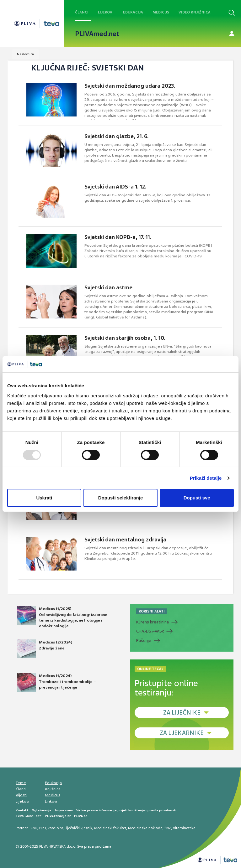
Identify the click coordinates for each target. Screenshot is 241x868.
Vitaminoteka (184, 828)
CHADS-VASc (150, 631)
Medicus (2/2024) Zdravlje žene (45, 649)
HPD (43, 828)
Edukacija (133, 12)
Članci (82, 12)
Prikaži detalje (206, 478)
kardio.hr (55, 828)
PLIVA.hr (80, 816)
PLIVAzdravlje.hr (58, 816)
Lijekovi (106, 12)
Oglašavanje (42, 810)
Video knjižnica (195, 12)
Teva (20, 816)
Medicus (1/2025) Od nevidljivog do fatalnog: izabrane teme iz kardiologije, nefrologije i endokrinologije (62, 617)
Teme (21, 783)
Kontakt (22, 810)
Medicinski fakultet (110, 828)
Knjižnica (53, 789)
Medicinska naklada (145, 828)
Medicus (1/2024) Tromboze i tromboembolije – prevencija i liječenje (56, 682)
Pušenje (144, 641)
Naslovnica (25, 54)
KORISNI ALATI (152, 611)
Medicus (161, 12)
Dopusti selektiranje (121, 498)
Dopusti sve (197, 498)
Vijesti (21, 795)
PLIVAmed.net (97, 34)
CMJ (34, 828)
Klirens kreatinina (153, 622)
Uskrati (44, 498)
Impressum (64, 810)
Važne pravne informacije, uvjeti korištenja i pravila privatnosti (126, 810)
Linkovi (51, 801)
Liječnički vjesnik (78, 828)
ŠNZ (168, 828)
